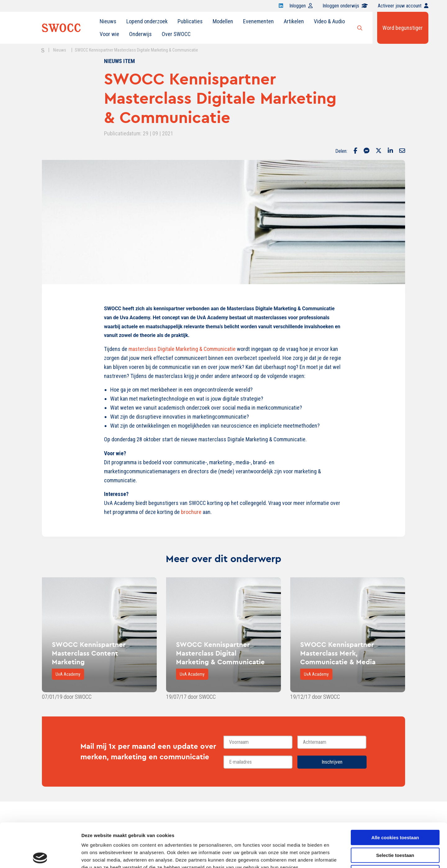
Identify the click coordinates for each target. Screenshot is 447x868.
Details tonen (335, 856)
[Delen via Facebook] (355, 151)
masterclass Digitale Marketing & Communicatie (182, 349)
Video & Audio (329, 21)
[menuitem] (108, 21)
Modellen (223, 21)
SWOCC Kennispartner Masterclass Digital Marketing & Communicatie (220, 653)
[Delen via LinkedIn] (390, 151)
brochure (191, 512)
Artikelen (294, 21)
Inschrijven (332, 762)
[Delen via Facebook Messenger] (366, 151)
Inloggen (301, 6)
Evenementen (258, 21)
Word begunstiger (403, 28)
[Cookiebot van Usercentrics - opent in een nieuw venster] (40, 856)
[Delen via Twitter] (379, 151)
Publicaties (190, 21)
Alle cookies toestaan (395, 794)
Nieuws (108, 21)
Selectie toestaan (395, 811)
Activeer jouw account (403, 6)
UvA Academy (68, 674)
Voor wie (109, 34)
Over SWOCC (176, 34)
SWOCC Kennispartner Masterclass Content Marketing (89, 653)
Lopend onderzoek (147, 21)
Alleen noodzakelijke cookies (395, 829)
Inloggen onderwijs (345, 6)
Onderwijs (140, 34)
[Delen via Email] (402, 151)
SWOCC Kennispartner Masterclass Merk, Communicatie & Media (338, 653)
